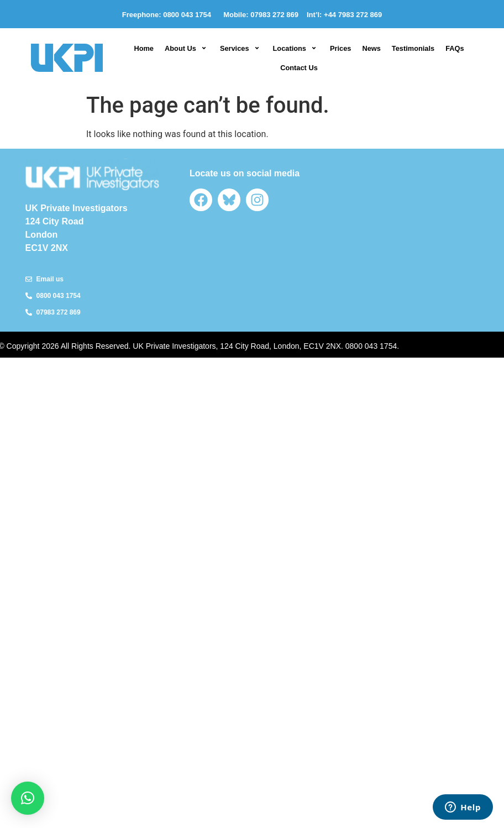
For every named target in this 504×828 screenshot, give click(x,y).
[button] (187, 48)
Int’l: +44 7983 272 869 (344, 15)
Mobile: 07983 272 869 (261, 15)
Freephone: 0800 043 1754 (169, 15)
